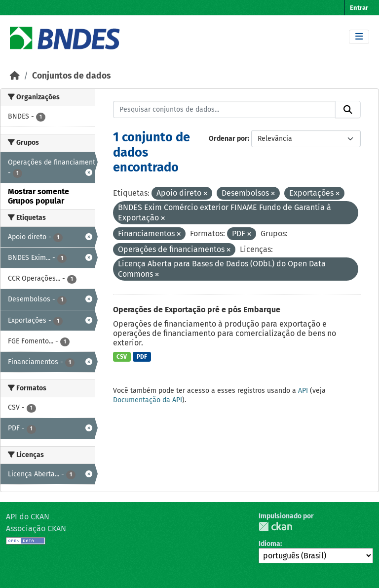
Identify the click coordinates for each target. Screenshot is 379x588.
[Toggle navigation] (359, 37)
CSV (122, 357)
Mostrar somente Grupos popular (38, 196)
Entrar (359, 8)
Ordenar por (228, 139)
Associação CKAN (36, 528)
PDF (142, 357)
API (303, 391)
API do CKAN (28, 517)
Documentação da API (148, 400)
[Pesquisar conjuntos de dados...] (225, 110)
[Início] (15, 76)
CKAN (275, 526)
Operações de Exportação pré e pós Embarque (197, 310)
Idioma (269, 544)
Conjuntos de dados (71, 76)
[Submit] (348, 110)
